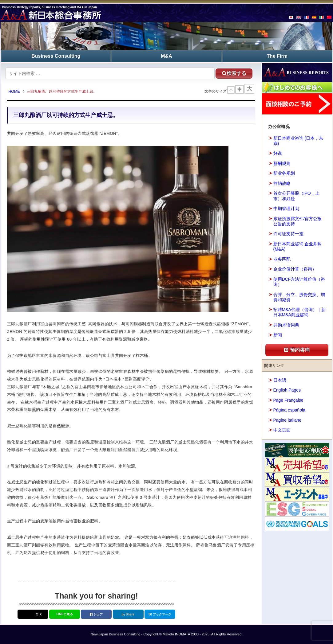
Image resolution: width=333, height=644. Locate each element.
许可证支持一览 (288, 234)
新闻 (278, 335)
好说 (278, 153)
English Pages (287, 390)
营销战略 (282, 183)
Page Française (288, 400)
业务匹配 (282, 259)
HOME (14, 92)
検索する (234, 73)
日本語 (280, 380)
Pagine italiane (287, 420)
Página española (289, 410)
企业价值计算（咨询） (295, 269)
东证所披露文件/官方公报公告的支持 (298, 221)
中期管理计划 (286, 209)
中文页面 (282, 430)
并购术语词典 (286, 325)
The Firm (277, 56)
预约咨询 (297, 350)
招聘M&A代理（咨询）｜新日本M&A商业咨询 (299, 312)
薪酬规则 (282, 163)
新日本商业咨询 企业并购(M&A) (298, 246)
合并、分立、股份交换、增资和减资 (299, 297)
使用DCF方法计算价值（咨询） (299, 282)
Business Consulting (56, 56)
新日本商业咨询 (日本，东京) (298, 141)
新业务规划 (284, 173)
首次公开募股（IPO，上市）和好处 (296, 196)
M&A (166, 56)
